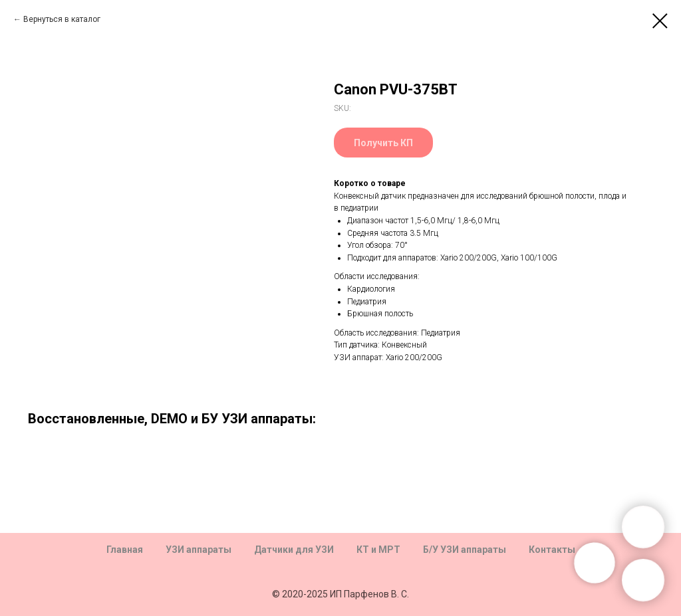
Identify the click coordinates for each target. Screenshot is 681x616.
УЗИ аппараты (199, 550)
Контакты (552, 550)
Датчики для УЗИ (294, 550)
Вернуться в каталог (62, 19)
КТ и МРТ (378, 550)
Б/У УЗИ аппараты (465, 550)
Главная (125, 550)
